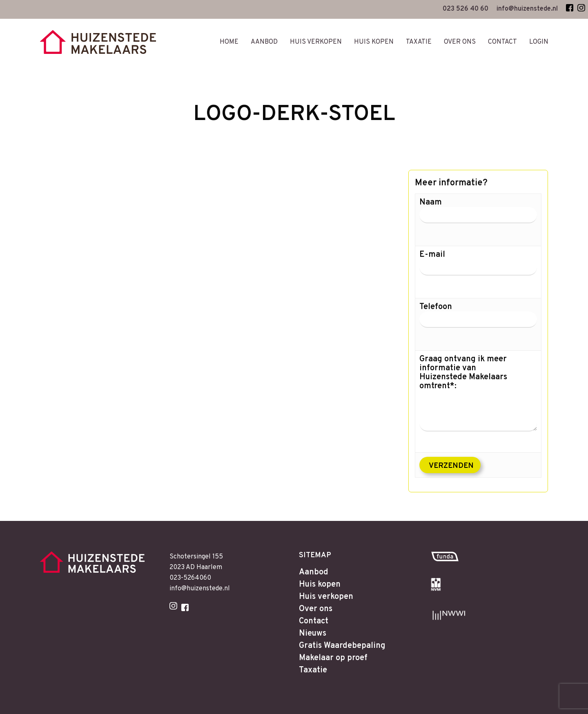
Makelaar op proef (333, 658)
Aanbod (314, 572)
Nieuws (313, 634)
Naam (478, 217)
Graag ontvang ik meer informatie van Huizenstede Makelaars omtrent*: (478, 393)
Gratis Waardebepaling (342, 646)
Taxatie (313, 670)
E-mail (478, 269)
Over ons (316, 609)
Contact (314, 621)
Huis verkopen (326, 597)
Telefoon (478, 321)
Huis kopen (320, 585)
